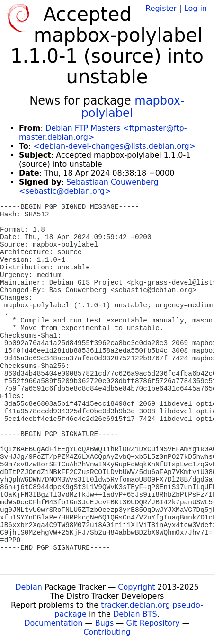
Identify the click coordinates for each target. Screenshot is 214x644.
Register (161, 8)
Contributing (107, 632)
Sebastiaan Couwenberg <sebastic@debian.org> (89, 187)
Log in (196, 8)
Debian (29, 587)
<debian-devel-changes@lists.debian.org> (114, 146)
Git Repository (153, 623)
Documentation (53, 623)
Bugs (105, 623)
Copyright (136, 587)
